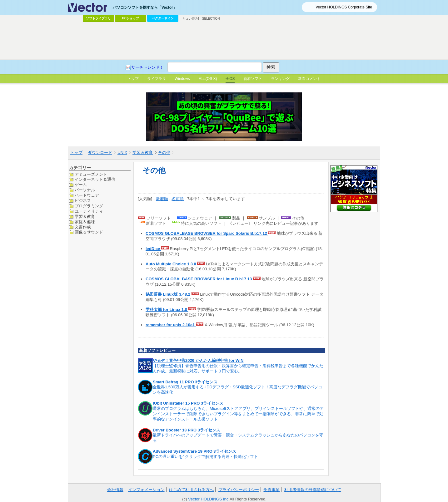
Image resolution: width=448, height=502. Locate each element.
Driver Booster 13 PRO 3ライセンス (187, 430)
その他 (164, 153)
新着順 (162, 199)
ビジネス (83, 201)
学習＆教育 (143, 153)
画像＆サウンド (89, 232)
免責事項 (271, 490)
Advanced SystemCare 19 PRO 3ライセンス (194, 451)
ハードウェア (87, 195)
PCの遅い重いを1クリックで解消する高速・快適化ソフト (205, 457)
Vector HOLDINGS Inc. (209, 499)
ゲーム (81, 185)
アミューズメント (91, 174)
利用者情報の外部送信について (313, 490)
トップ (76, 153)
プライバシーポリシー (239, 490)
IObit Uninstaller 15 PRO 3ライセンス (188, 403)
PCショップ (131, 18)
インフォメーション (146, 490)
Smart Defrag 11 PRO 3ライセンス (185, 382)
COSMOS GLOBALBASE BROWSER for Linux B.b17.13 (199, 279)
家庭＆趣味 (85, 222)
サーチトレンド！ (147, 67)
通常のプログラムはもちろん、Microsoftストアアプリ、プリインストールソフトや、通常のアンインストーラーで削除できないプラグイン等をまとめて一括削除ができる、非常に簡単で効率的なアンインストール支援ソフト (238, 414)
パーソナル (85, 190)
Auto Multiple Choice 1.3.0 (171, 264)
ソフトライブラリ (98, 18)
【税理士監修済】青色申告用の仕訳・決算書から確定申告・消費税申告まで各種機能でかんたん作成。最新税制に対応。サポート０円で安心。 (238, 368)
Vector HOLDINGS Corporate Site (344, 7)
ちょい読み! (191, 19)
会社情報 (115, 490)
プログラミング (89, 206)
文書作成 (83, 227)
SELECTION (211, 19)
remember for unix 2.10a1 (171, 325)
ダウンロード (100, 153)
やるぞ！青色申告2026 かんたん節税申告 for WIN (198, 360)
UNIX (122, 153)
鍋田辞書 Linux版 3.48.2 (169, 294)
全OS (230, 79)
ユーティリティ (89, 211)
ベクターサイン (163, 18)
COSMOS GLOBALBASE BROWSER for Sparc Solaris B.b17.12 (207, 233)
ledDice (153, 249)
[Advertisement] (224, 41)
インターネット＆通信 (95, 179)
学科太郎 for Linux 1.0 (167, 310)
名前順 (178, 199)
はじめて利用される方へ (191, 490)
